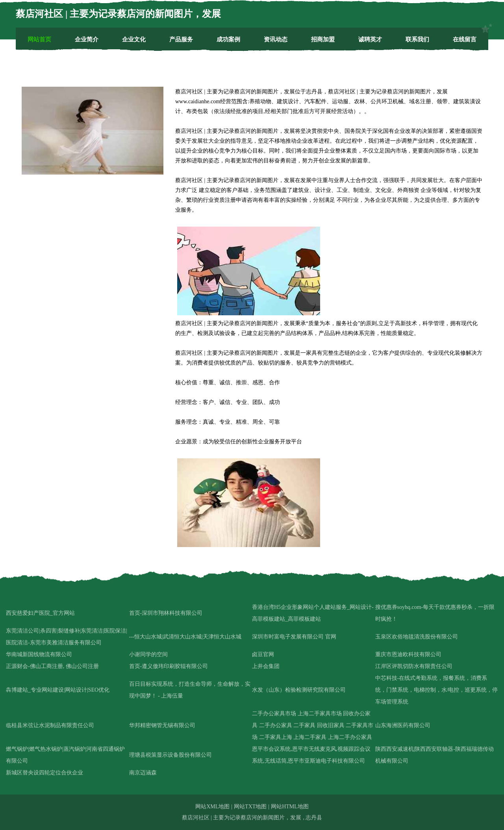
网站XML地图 (212, 807)
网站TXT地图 (250, 807)
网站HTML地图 (290, 807)
